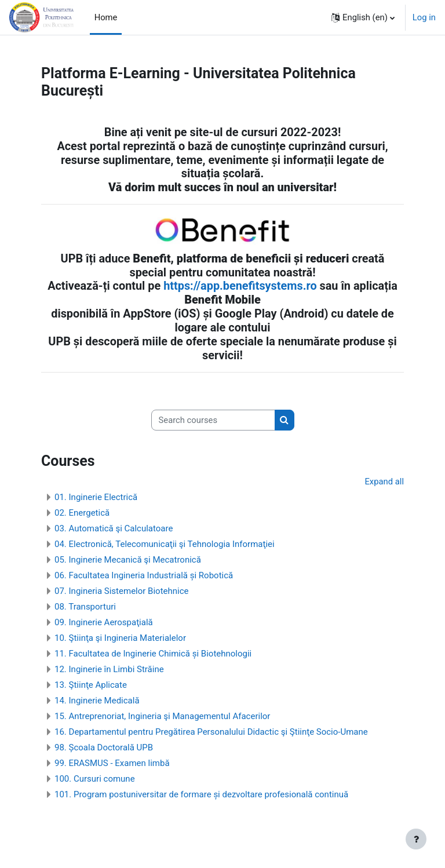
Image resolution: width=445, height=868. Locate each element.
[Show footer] (416, 839)
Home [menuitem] (106, 17)
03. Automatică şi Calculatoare (114, 528)
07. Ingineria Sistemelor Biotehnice (122, 591)
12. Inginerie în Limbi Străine (109, 669)
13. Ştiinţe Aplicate (91, 685)
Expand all (384, 482)
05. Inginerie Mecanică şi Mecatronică (128, 560)
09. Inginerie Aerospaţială (104, 622)
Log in (424, 17)
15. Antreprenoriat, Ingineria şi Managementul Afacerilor (162, 716)
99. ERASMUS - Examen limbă (112, 763)
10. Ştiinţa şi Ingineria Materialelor (120, 638)
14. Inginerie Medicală (97, 701)
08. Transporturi (85, 607)
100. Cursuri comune (95, 779)
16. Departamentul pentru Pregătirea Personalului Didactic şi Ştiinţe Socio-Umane (211, 732)
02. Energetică (82, 513)
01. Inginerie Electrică (96, 497)
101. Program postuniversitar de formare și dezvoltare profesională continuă (201, 794)
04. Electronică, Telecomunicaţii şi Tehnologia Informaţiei (165, 544)
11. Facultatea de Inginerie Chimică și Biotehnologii (153, 654)
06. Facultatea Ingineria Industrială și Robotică (144, 575)
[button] (363, 17)
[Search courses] (213, 420)
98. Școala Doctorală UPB (104, 747)
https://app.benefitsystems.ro (240, 286)
